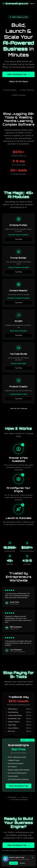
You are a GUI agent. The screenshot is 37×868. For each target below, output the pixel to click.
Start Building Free (18, 74)
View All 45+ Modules (19, 408)
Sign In (32, 4)
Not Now (22, 863)
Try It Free (19, 239)
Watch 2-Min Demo (18, 82)
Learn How (14, 863)
